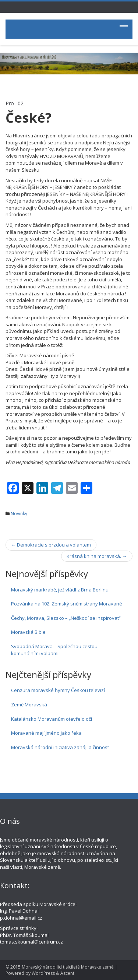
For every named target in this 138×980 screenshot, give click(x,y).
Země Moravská (29, 705)
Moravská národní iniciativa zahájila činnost (60, 747)
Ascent (67, 973)
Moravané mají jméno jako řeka (46, 733)
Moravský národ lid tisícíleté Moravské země (68, 967)
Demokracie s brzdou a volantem (51, 545)
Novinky (19, 514)
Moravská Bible (28, 632)
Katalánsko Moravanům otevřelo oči (52, 719)
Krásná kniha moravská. (97, 556)
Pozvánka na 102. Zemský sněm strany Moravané (67, 604)
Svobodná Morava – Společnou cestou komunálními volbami (54, 650)
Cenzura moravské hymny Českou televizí (58, 690)
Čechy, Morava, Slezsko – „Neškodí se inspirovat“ (66, 618)
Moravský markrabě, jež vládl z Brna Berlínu (60, 590)
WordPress (43, 973)
